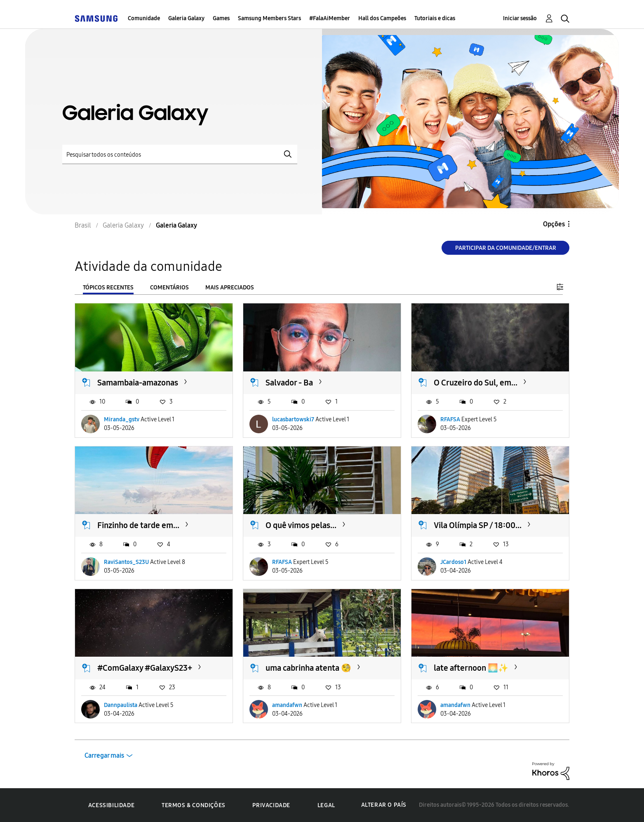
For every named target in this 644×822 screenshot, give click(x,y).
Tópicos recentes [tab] (108, 288)
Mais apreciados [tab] (230, 288)
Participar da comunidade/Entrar (506, 248)
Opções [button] (554, 224)
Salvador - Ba (289, 383)
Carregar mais (104, 755)
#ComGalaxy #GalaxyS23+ (145, 668)
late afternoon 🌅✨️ (471, 668)
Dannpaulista (121, 705)
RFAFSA (450, 419)
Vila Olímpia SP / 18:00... (478, 525)
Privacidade (271, 805)
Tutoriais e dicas (435, 18)
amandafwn (287, 705)
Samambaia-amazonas (138, 383)
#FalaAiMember (330, 18)
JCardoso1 (453, 562)
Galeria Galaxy (186, 18)
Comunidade (144, 18)
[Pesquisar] (180, 154)
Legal (326, 805)
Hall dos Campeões (382, 18)
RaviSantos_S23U (126, 562)
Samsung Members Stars (269, 18)
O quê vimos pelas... (301, 525)
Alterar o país (384, 805)
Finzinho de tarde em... (138, 525)
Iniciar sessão (520, 18)
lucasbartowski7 (293, 419)
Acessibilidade (111, 805)
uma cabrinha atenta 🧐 (308, 668)
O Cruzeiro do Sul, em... (476, 383)
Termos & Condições (194, 805)
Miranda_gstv (122, 419)
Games (221, 18)
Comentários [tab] (169, 288)
